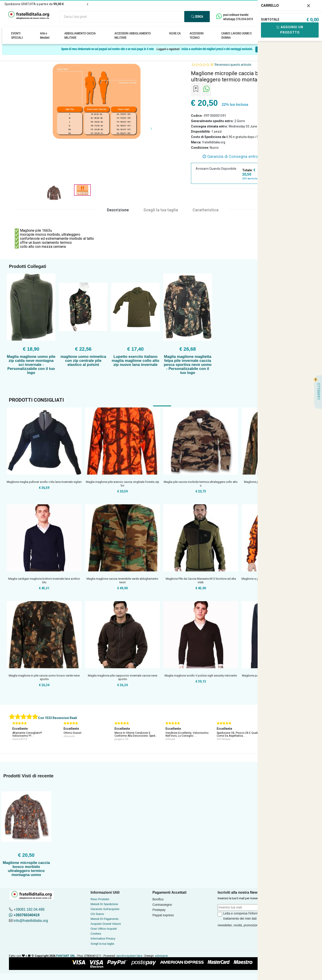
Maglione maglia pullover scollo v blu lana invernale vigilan (44, 482)
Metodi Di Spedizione (104, 904)
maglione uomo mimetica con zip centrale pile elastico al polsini (83, 361)
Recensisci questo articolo (233, 65)
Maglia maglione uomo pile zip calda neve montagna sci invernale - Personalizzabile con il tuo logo (31, 365)
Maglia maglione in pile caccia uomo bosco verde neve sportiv (44, 677)
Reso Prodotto (100, 899)
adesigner (161, 956)
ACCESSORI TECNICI (197, 35)
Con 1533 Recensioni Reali (58, 718)
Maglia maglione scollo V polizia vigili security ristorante (201, 676)
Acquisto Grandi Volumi (106, 924)
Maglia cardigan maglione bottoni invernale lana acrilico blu (44, 580)
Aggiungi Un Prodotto (290, 30)
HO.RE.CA (175, 33)
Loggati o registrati (168, 49)
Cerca (197, 16)
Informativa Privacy (103, 939)
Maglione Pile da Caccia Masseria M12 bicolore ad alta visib (201, 580)
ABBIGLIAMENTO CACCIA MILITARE (80, 35)
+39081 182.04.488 (29, 909)
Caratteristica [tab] (205, 210)
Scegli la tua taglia (102, 944)
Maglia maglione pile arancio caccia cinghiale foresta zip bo (123, 484)
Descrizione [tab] (118, 210)
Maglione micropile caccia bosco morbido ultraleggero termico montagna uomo (26, 869)
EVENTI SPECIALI (17, 35)
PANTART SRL (66, 956)
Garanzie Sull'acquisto (105, 909)
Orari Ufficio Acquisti (104, 929)
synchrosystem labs (129, 956)
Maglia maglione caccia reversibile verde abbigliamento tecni (122, 580)
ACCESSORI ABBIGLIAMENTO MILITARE (133, 35)
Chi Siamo (97, 914)
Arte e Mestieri (45, 35)
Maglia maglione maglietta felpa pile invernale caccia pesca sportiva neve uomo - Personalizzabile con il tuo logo (188, 365)
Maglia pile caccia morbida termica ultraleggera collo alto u (201, 484)
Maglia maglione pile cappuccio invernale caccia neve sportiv (123, 677)
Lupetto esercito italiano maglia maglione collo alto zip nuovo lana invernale (136, 361)
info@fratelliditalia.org (31, 921)
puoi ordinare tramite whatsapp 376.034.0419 (238, 17)
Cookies (96, 934)
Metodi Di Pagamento (105, 919)
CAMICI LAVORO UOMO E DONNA (237, 35)
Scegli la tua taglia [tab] (161, 210)
